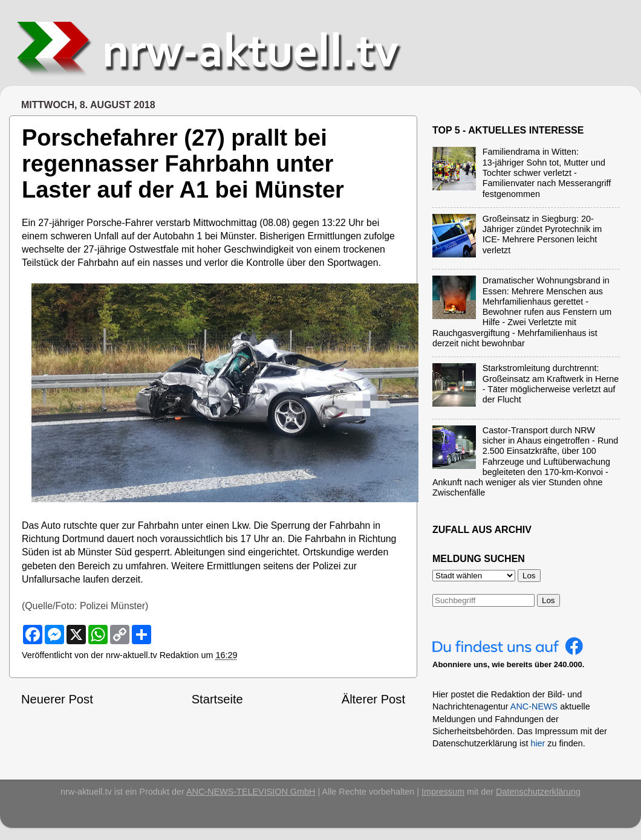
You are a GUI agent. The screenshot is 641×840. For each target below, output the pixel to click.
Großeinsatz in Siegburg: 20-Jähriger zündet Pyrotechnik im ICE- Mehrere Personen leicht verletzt (542, 234)
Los (548, 600)
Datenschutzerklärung (538, 792)
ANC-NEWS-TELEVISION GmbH (251, 792)
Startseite (217, 699)
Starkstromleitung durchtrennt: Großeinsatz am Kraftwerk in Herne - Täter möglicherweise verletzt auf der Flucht (551, 384)
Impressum (443, 792)
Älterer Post (373, 699)
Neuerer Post (57, 699)
